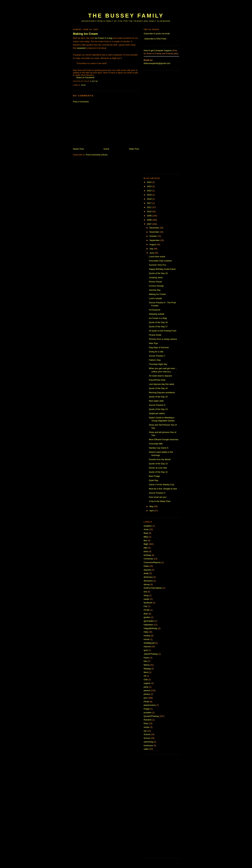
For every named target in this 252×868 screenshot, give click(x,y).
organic (147, 683)
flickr (146, 614)
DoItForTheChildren (153, 588)
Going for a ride (156, 352)
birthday (147, 555)
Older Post (134, 149)
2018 (150, 199)
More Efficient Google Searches (164, 439)
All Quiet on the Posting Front (162, 331)
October (153, 236)
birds (146, 551)
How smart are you (158, 497)
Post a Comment (81, 102)
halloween (148, 625)
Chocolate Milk (156, 444)
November (155, 232)
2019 (150, 195)
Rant (146, 723)
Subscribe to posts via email (157, 34)
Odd (146, 680)
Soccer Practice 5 (157, 493)
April (152, 511)
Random (148, 720)
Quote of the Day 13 (158, 464)
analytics (148, 526)
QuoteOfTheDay (151, 716)
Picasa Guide (155, 335)
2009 (150, 216)
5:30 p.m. (94, 81)
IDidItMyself (149, 643)
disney (147, 584)
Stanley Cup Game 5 (159, 448)
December (155, 228)
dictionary (148, 577)
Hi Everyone (155, 310)
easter (147, 599)
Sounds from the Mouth (160, 459)
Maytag (147, 669)
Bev (145, 541)
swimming (148, 742)
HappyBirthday (151, 628)
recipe (146, 727)
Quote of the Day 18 (158, 322)
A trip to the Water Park (160, 501)
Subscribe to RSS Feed (155, 39)
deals (146, 573)
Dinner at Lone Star (158, 468)
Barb (146, 533)
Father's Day (155, 360)
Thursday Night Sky (158, 364)
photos (147, 694)
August (153, 244)
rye (145, 731)
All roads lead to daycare (160, 376)
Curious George (156, 286)
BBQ (146, 537)
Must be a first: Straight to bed (163, 489)
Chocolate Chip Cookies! (160, 261)
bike (146, 548)
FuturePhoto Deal (157, 380)
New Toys (153, 343)
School (147, 734)
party (146, 687)
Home (106, 149)
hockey (147, 636)
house (146, 639)
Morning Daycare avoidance (162, 392)
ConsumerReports (152, 562)
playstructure (150, 705)
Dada (146, 566)
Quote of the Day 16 (158, 388)
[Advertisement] (131, 8)
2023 (150, 186)
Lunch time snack (157, 257)
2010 (150, 211)
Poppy (147, 709)
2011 (150, 207)
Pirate (146, 702)
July (152, 249)
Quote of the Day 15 (158, 397)
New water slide (156, 401)
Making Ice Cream (85, 34)
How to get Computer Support (157, 50)
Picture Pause (155, 282)
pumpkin (148, 713)
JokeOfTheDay (151, 654)
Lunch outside (155, 298)
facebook (148, 603)
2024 (150, 182)
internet (147, 647)
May (152, 506)
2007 (150, 224)
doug (146, 595)
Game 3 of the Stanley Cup (161, 485)
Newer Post (78, 149)
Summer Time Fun (157, 265)
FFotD (147, 610)
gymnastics (149, 621)
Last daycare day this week (161, 384)
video (146, 749)
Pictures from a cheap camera (163, 339)
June (152, 253)
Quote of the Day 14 (158, 409)
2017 (150, 203)
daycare (147, 570)
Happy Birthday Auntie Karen (162, 269)
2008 (150, 220)
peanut (147, 690)
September (155, 240)
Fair (145, 606)
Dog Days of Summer (159, 347)
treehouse (148, 745)
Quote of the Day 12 (158, 472)
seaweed (81, 48)
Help (146, 632)
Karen (146, 658)
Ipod (146, 650)
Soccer (147, 738)
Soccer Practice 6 (157, 405)
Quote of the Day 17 (158, 327)
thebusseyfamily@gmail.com (157, 63)
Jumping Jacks (156, 277)
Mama (147, 665)
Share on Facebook (85, 77)
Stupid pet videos (157, 413)
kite (145, 661)
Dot (145, 592)
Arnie (146, 529)
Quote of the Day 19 (158, 273)
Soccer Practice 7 (157, 356)
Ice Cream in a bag (104, 38)
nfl (145, 676)
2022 (150, 191)
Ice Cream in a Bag (158, 318)
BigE (84, 85)
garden (147, 617)
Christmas (148, 559)
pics (146, 698)
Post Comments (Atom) (97, 155)
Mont (146, 672)
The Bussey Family (126, 16)
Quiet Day (153, 480)
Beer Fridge (154, 476)
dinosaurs (148, 581)
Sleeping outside (157, 314)
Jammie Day (155, 290)
